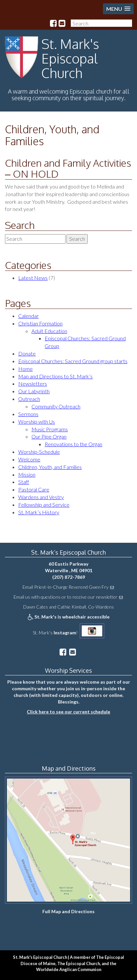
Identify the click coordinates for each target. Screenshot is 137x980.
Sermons (28, 414)
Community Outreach (56, 406)
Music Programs (50, 429)
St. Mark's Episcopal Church (70, 58)
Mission (27, 474)
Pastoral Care (34, 489)
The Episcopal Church (79, 963)
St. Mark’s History (39, 512)
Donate (27, 353)
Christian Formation (40, 323)
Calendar (28, 316)
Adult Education (49, 331)
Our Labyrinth (34, 391)
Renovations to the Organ (73, 444)
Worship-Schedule (39, 452)
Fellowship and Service (44, 505)
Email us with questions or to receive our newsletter (66, 597)
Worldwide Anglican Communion (69, 969)
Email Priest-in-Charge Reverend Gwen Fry (66, 587)
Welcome (29, 459)
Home (25, 369)
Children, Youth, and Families (52, 135)
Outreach (29, 399)
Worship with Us (37, 422)
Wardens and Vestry (41, 497)
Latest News (33, 278)
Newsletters (33, 383)
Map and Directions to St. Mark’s (55, 376)
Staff (24, 482)
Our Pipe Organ (49, 436)
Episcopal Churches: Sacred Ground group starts (73, 361)
